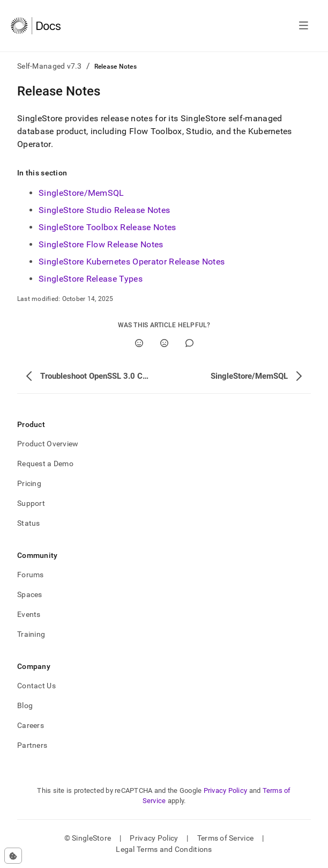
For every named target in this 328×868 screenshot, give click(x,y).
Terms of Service (225, 838)
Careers (31, 725)
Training (31, 634)
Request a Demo (45, 464)
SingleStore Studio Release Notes (104, 210)
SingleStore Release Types (91, 279)
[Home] (36, 26)
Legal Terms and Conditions (164, 849)
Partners (32, 745)
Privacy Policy (226, 790)
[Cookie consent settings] (13, 856)
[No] (164, 343)
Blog (25, 705)
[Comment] (189, 343)
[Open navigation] (304, 26)
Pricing (29, 483)
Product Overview (48, 444)
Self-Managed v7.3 (50, 66)
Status (29, 523)
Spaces (30, 594)
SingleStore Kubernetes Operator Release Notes (132, 262)
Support (31, 503)
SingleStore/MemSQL (81, 193)
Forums (31, 575)
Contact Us (36, 686)
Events (29, 614)
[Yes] (139, 343)
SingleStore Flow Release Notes (101, 244)
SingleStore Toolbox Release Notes (107, 227)
